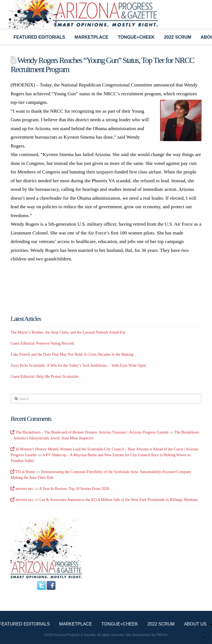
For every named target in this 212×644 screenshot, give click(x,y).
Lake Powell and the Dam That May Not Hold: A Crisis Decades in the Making (72, 354)
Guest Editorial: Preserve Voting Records (42, 343)
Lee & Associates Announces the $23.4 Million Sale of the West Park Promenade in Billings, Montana (119, 500)
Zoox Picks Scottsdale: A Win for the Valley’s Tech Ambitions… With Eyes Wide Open (78, 365)
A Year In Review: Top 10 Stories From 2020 (74, 489)
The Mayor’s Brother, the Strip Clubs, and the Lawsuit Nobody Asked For (68, 332)
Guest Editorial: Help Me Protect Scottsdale (44, 377)
